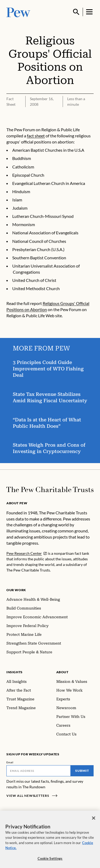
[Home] (50, 490)
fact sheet (36, 136)
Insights (15, 672)
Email (10, 762)
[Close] (94, 821)
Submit (82, 771)
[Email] (39, 771)
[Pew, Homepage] (18, 12)
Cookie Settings (50, 861)
